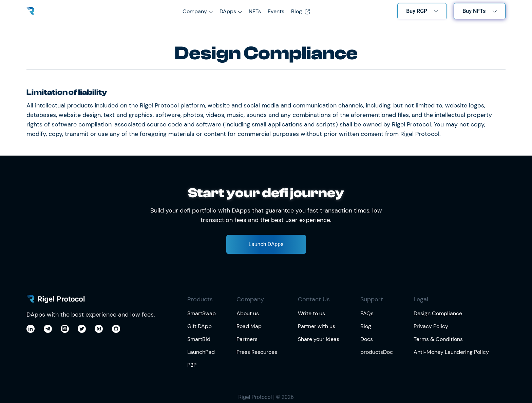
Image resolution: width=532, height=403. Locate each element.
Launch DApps (266, 244)
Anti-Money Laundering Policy (451, 352)
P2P (192, 365)
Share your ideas (319, 339)
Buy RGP (417, 11)
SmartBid (199, 339)
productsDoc (377, 352)
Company (195, 11)
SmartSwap (202, 313)
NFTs (255, 11)
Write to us (311, 313)
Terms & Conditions (438, 339)
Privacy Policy (431, 326)
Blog (301, 11)
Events (276, 11)
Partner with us (317, 326)
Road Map (249, 326)
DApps (228, 11)
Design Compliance (438, 313)
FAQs (367, 313)
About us (248, 313)
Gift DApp (199, 326)
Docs (367, 339)
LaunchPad (201, 352)
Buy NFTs (474, 11)
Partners (247, 339)
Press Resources (257, 352)
